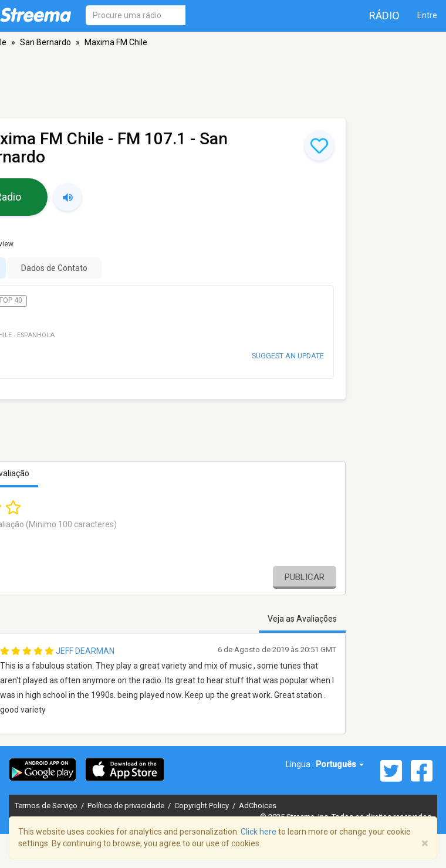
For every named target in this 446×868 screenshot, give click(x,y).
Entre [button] (427, 15)
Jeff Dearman (85, 651)
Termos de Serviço (47, 806)
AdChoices (258, 806)
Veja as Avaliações (302, 619)
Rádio (384, 16)
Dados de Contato (54, 268)
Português (340, 764)
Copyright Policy (202, 806)
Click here (259, 832)
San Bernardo (45, 42)
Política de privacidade (127, 806)
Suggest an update (288, 356)
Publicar (305, 577)
